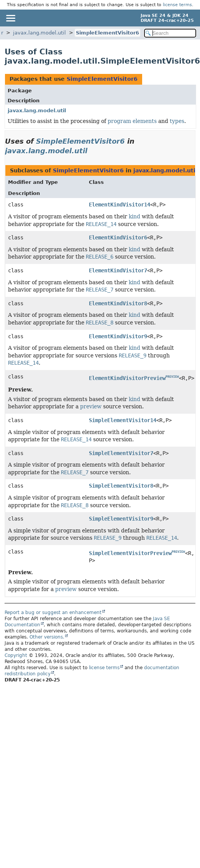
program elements (132, 121)
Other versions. (47, 637)
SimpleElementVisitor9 (121, 519)
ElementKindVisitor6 (118, 237)
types (177, 121)
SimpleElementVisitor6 (107, 33)
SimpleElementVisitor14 (123, 420)
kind (134, 216)
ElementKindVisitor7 (118, 270)
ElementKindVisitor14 (120, 205)
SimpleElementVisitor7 (121, 453)
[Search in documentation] (170, 33)
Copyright (16, 655)
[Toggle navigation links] (10, 18)
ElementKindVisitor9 (118, 336)
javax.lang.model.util (39, 33)
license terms (177, 5)
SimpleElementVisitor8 (121, 486)
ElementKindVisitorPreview (127, 378)
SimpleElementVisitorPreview (130, 553)
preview (91, 406)
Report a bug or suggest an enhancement (53, 613)
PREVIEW (172, 377)
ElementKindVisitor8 (118, 303)
